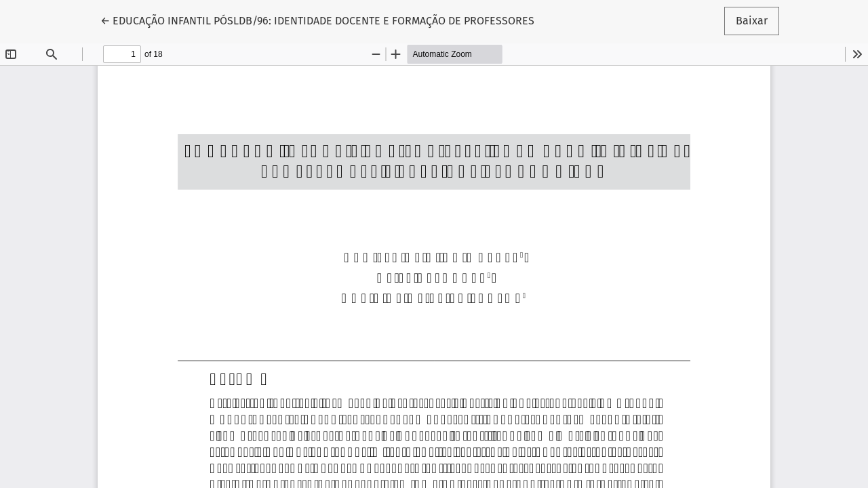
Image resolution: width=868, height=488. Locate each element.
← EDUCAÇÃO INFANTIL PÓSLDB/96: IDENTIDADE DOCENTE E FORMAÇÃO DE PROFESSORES (317, 20)
